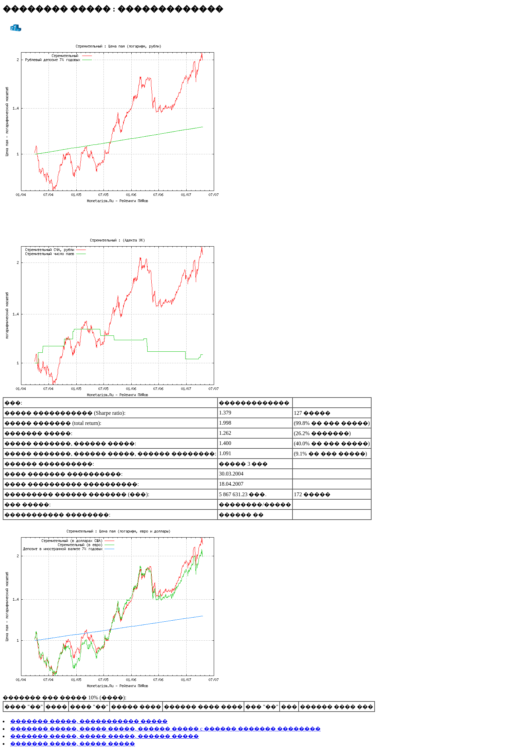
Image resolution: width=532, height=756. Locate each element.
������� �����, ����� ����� (73, 744)
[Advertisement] (266, 219)
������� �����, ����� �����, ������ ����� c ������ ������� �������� (165, 729)
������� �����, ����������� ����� (89, 721)
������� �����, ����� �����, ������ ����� (104, 736)
